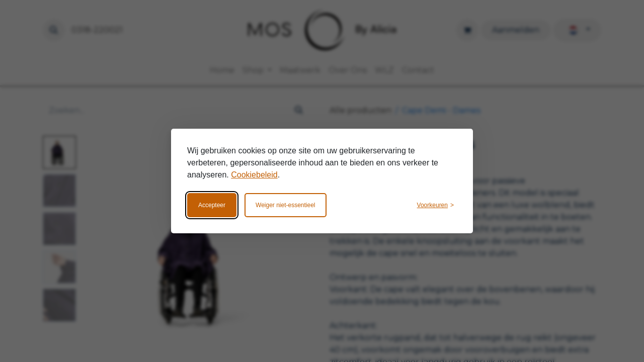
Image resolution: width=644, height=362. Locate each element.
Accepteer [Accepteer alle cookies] (212, 205)
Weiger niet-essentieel (286, 205)
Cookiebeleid (254, 175)
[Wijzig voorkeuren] (435, 205)
